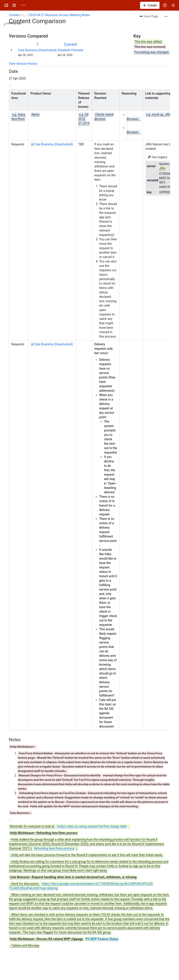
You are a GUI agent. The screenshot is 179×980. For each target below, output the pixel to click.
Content (14, 15)
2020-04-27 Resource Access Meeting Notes (60, 15)
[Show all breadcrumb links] (24, 15)
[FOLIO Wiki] (23, 5)
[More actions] (166, 16)
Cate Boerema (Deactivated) (37, 50)
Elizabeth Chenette (70, 50)
